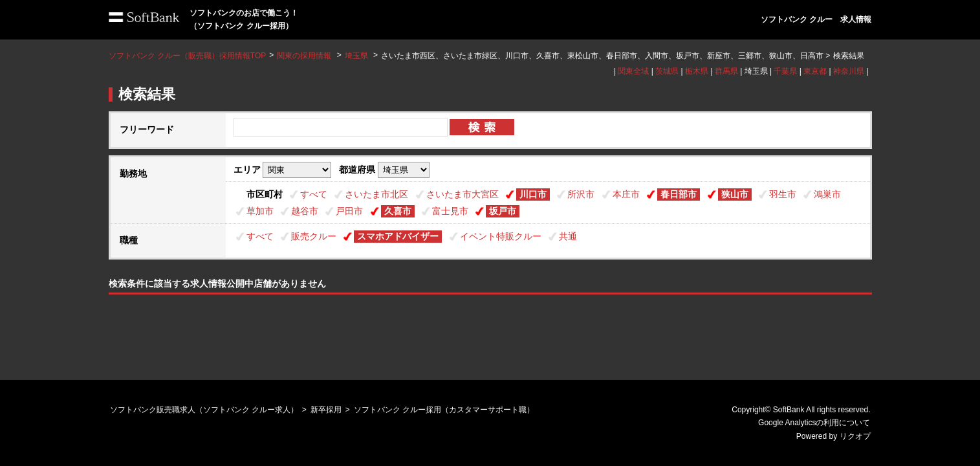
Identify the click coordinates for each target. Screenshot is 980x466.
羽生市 (783, 194)
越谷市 (305, 211)
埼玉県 (356, 56)
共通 (568, 236)
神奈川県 (849, 71)
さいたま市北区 (376, 194)
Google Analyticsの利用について (814, 423)
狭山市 (735, 194)
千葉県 (785, 71)
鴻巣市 (827, 194)
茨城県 (667, 71)
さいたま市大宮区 (463, 194)
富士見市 (450, 211)
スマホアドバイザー (398, 236)
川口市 (533, 194)
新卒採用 (326, 410)
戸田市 (349, 211)
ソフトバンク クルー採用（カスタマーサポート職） (444, 410)
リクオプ (855, 436)
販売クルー (314, 236)
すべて (314, 194)
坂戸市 (503, 211)
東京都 (815, 71)
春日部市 (679, 194)
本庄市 (626, 194)
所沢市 (581, 194)
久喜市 (398, 211)
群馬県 (726, 71)
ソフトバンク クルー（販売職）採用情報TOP (188, 56)
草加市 (260, 211)
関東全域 (633, 71)
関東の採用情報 (305, 56)
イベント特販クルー (501, 236)
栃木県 (697, 71)
